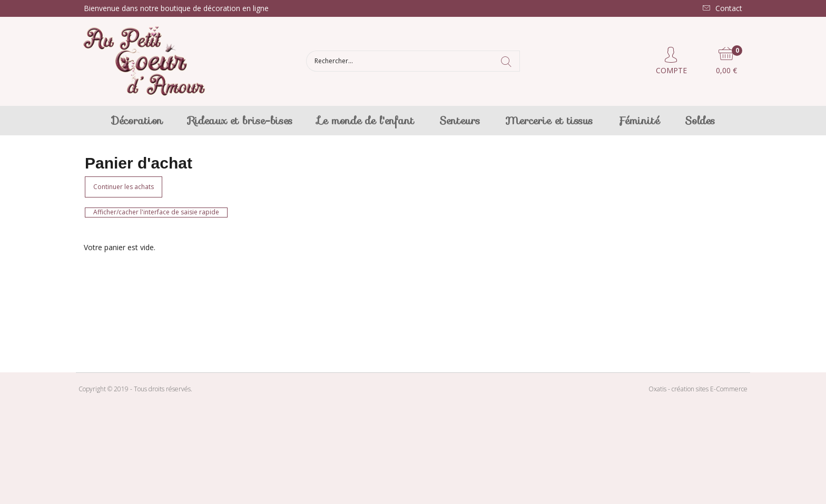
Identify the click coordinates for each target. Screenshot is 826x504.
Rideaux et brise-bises (240, 121)
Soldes (700, 121)
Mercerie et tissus (549, 121)
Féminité (639, 121)
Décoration (137, 121)
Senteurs (460, 121)
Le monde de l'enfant (366, 121)
